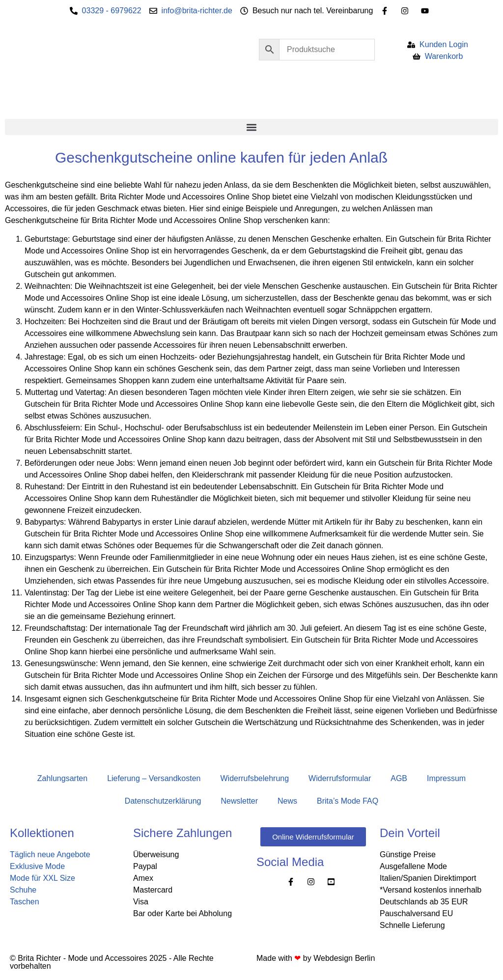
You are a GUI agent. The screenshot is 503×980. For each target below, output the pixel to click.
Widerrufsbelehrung (254, 778)
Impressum (446, 778)
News (287, 801)
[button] (251, 127)
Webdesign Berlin (344, 958)
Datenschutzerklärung (163, 801)
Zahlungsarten (62, 778)
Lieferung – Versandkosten (154, 778)
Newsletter (239, 801)
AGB (399, 778)
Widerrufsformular (340, 778)
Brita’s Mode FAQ (348, 801)
